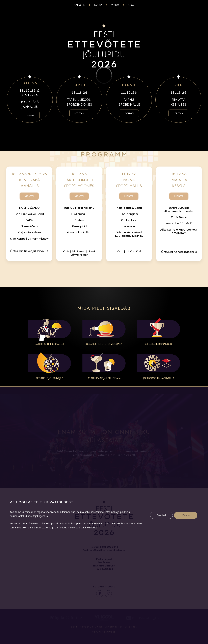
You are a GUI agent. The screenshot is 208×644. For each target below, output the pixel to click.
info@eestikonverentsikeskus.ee (108, 550)
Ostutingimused (104, 632)
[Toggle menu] (199, 5)
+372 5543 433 (104, 569)
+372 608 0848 (109, 547)
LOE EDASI (30, 115)
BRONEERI (29, 196)
